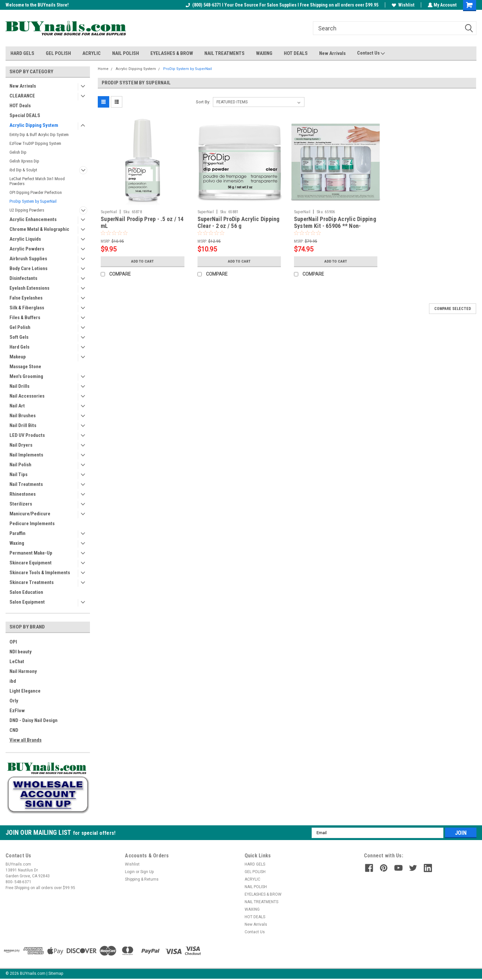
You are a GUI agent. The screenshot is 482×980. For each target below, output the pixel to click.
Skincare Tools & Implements (40, 573)
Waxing (17, 543)
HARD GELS (22, 53)
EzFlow (17, 711)
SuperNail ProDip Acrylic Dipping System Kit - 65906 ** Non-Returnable (335, 226)
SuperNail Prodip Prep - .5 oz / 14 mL (142, 222)
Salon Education (26, 592)
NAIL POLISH (126, 53)
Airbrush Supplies (28, 259)
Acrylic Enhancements (33, 219)
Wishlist (402, 5)
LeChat (17, 662)
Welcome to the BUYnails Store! (37, 5)
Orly (14, 701)
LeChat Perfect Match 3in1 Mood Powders (37, 181)
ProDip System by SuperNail (33, 201)
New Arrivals (332, 53)
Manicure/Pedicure (30, 514)
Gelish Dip (18, 152)
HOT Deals (20, 106)
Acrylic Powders (27, 249)
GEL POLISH (58, 53)
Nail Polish (20, 465)
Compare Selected (453, 309)
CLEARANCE (22, 96)
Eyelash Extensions (29, 288)
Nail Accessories (27, 396)
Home (103, 69)
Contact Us (371, 53)
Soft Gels (19, 337)
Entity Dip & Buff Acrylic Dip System (39, 135)
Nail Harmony (23, 671)
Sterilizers (21, 504)
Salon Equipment (27, 602)
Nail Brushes (23, 416)
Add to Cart (142, 261)
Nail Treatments (26, 484)
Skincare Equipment (31, 563)
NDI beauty (21, 652)
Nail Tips (18, 474)
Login (130, 872)
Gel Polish (20, 327)
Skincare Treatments (32, 582)
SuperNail (109, 212)
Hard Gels (19, 347)
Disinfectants (23, 278)
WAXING (264, 53)
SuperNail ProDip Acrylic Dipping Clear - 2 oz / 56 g (239, 222)
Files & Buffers (25, 318)
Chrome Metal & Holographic (39, 229)
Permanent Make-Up (31, 553)
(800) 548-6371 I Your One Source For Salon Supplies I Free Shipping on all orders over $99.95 (281, 5)
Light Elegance (25, 691)
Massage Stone (25, 367)
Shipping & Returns (142, 879)
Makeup (18, 357)
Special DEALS (25, 115)
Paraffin (17, 533)
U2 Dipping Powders (27, 210)
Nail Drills (19, 386)
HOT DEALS (296, 53)
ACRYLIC (92, 53)
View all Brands (26, 740)
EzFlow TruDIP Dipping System (35, 143)
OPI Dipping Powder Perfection (36, 192)
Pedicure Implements (32, 524)
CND (14, 730)
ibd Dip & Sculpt (23, 170)
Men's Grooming (26, 376)
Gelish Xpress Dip (24, 161)
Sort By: (203, 102)
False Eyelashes (26, 298)
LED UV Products (27, 435)
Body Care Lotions (28, 268)
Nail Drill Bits (23, 425)
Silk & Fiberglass (27, 308)
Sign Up (147, 872)
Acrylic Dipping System (34, 125)
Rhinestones (23, 494)
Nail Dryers (21, 445)
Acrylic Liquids (25, 239)
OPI (13, 642)
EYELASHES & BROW (172, 53)
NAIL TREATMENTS (224, 53)
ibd (13, 681)
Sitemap (56, 973)
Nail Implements (26, 455)
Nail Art (17, 406)
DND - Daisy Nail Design (34, 720)
